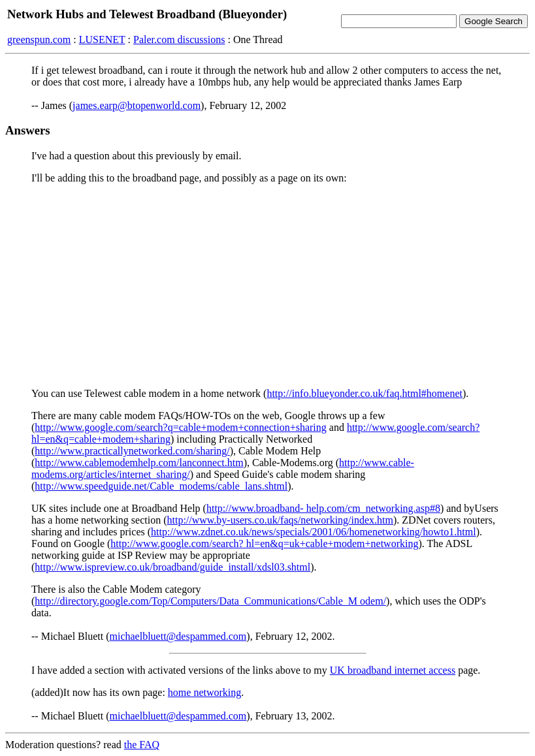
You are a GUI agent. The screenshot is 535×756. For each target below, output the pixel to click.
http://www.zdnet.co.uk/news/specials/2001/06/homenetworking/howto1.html (314, 532)
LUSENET (102, 39)
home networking (204, 692)
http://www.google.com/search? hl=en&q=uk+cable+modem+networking (264, 543)
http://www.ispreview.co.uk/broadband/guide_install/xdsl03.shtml (172, 567)
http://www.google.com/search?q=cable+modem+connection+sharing (180, 427)
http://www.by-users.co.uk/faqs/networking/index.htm (280, 520)
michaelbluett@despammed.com (178, 636)
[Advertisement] (267, 286)
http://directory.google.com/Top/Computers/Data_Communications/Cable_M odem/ (210, 601)
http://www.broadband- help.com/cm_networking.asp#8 (323, 508)
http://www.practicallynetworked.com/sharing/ (132, 451)
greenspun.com (39, 39)
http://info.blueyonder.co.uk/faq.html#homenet (365, 393)
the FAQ (142, 745)
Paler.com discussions (179, 39)
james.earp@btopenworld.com (137, 105)
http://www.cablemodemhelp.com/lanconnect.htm (139, 463)
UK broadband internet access (393, 670)
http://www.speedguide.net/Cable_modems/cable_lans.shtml (161, 486)
